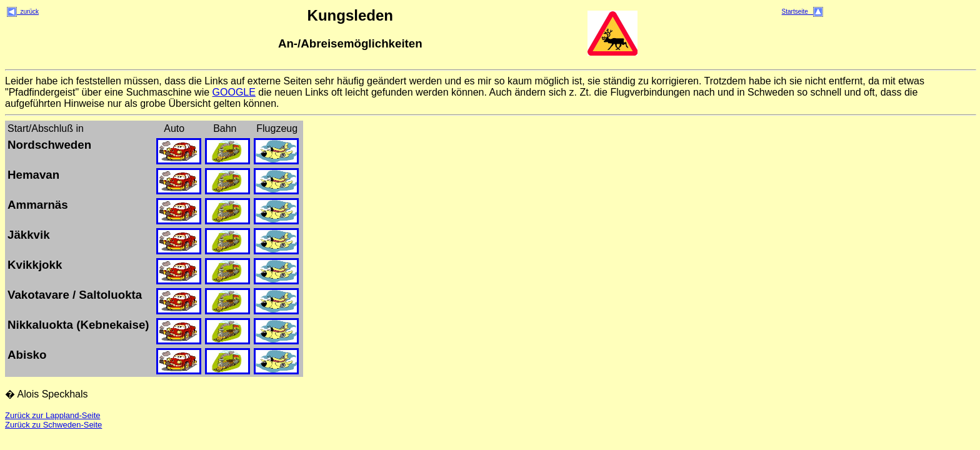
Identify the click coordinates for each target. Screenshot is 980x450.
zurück (23, 12)
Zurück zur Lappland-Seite (52, 415)
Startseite (803, 12)
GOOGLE (234, 92)
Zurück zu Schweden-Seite (53, 425)
